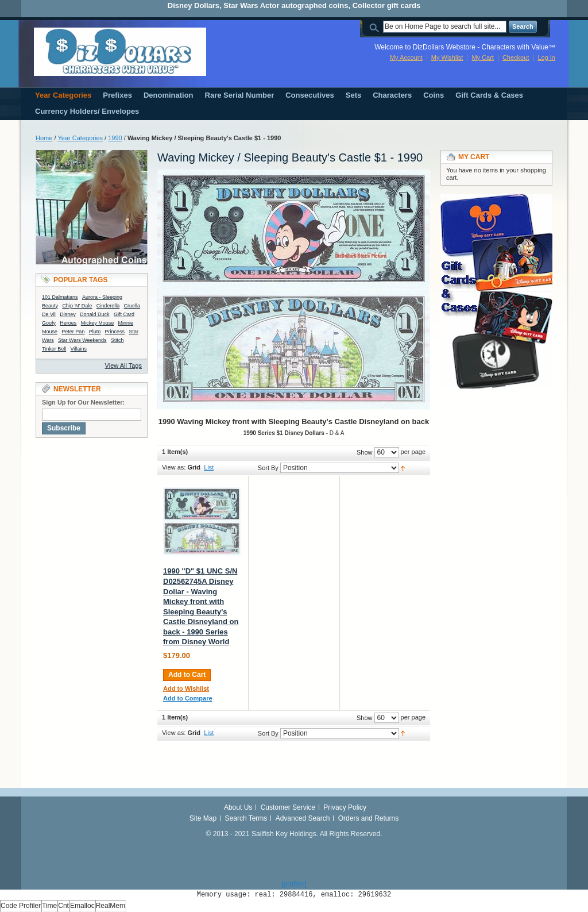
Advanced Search (303, 818)
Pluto (95, 332)
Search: (376, 27)
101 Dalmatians (60, 297)
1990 (115, 138)
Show (365, 452)
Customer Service (288, 807)
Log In (546, 57)
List (209, 467)
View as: (174, 467)
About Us (238, 807)
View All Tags (123, 365)
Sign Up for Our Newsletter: (83, 402)
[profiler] (294, 884)
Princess (115, 332)
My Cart (483, 57)
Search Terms (246, 818)
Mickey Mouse (98, 323)
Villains (79, 349)
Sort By (268, 468)
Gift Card (124, 314)
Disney (68, 314)
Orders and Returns (368, 818)
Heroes (68, 323)
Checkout (516, 57)
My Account (406, 57)
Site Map (203, 818)
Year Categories (80, 138)
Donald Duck (95, 314)
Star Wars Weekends (82, 340)
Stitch (117, 340)
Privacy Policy (345, 807)
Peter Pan (73, 332)
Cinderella (108, 306)
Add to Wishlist (186, 688)
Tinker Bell (54, 349)
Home (44, 138)
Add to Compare (188, 698)
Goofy (49, 323)
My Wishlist (447, 57)
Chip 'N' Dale (77, 306)
